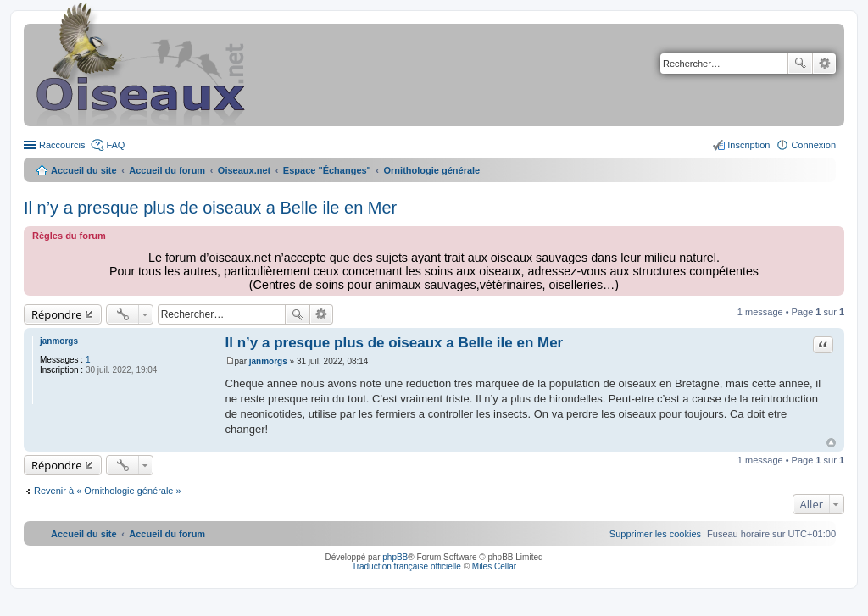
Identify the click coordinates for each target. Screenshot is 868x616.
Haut (831, 443)
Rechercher (800, 64)
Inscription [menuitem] (748, 145)
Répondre (57, 314)
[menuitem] (655, 534)
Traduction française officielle (406, 566)
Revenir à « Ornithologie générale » (108, 491)
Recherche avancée (824, 64)
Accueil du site (84, 170)
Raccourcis (62, 145)
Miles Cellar (494, 566)
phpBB (395, 557)
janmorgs (59, 341)
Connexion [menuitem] (813, 145)
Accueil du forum (167, 170)
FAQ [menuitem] (115, 145)
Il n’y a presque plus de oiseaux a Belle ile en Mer (210, 208)
